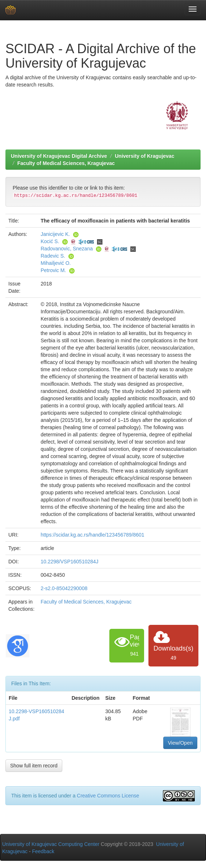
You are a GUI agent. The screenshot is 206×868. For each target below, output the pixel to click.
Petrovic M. (53, 270)
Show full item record (34, 766)
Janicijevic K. (55, 234)
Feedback (43, 851)
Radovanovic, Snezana (67, 249)
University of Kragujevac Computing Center (51, 844)
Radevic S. (53, 256)
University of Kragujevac (144, 156)
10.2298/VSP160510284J (70, 562)
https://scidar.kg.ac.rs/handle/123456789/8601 (92, 535)
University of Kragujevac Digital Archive (59, 156)
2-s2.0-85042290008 (64, 588)
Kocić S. (50, 241)
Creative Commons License (108, 796)
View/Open (180, 743)
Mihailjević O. (56, 263)
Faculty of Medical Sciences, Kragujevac (66, 163)
